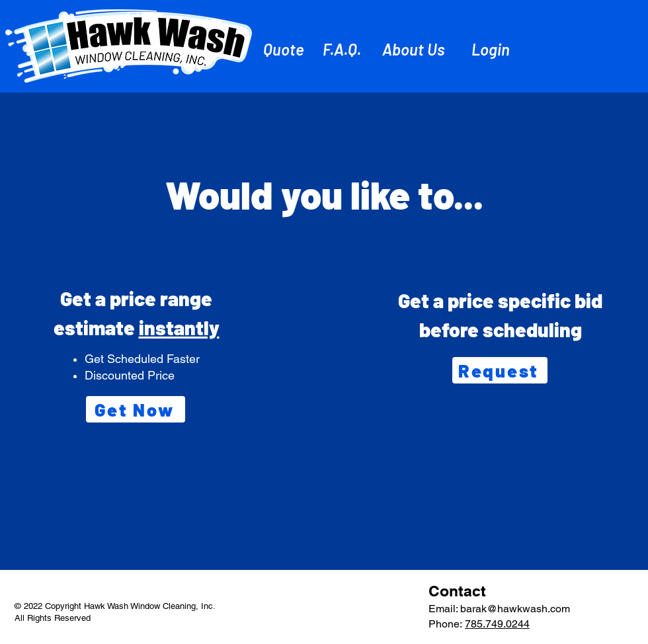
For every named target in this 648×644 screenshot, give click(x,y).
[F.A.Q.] (343, 49)
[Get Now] (136, 409)
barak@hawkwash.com (515, 609)
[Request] (500, 370)
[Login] (492, 49)
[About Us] (415, 49)
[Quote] (285, 49)
